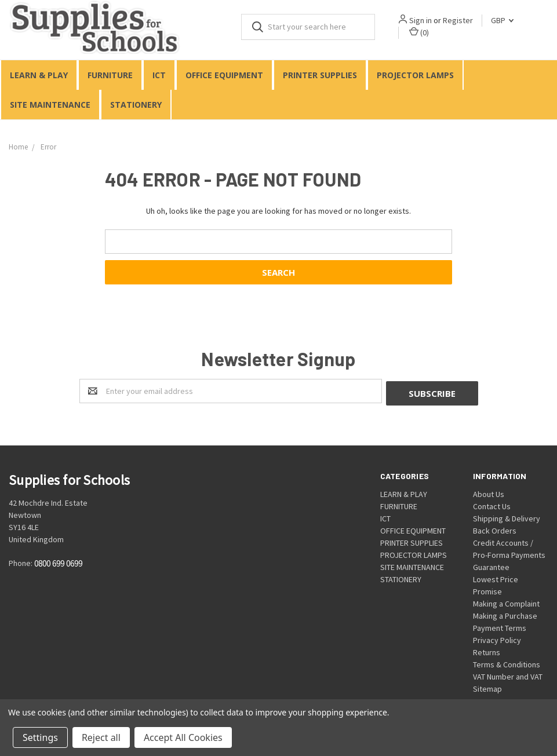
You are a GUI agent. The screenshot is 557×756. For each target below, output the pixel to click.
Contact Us (492, 504)
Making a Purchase (505, 613)
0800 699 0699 (58, 561)
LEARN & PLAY (39, 75)
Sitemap (487, 686)
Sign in (421, 20)
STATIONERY (136, 105)
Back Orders (495, 528)
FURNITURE (110, 75)
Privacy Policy (497, 638)
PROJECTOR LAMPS (415, 75)
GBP (502, 20)
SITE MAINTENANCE (50, 105)
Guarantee (491, 565)
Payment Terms (500, 626)
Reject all (101, 737)
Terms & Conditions (507, 662)
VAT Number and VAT (508, 674)
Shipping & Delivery (507, 516)
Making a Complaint (506, 601)
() (419, 32)
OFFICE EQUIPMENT (224, 75)
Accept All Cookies (183, 737)
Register (458, 20)
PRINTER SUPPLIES (320, 75)
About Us (489, 492)
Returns (487, 650)
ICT (159, 75)
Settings (40, 737)
